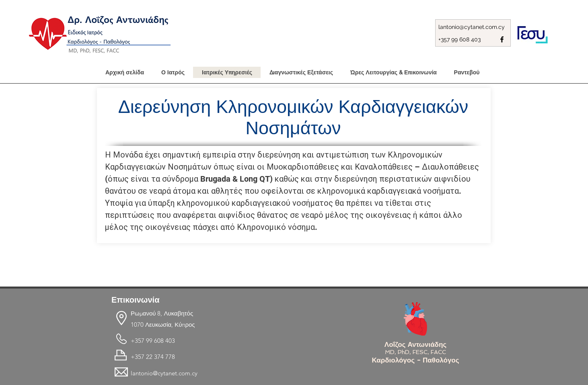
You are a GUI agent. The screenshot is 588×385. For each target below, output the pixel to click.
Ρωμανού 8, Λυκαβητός (162, 313)
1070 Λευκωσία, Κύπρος (163, 325)
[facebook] (502, 39)
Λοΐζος (396, 344)
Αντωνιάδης (427, 344)
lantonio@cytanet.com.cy (472, 27)
